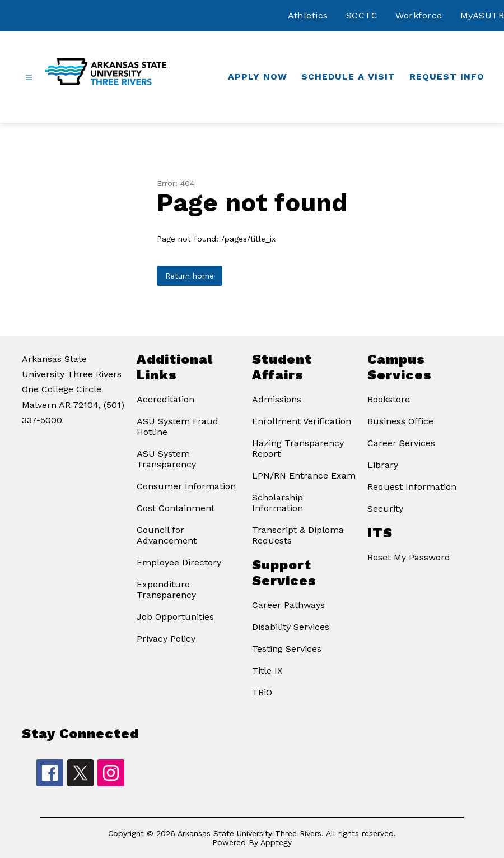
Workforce (419, 15)
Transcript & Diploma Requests (298, 535)
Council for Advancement (167, 535)
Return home (190, 276)
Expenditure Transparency (166, 590)
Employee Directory (179, 562)
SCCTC (362, 15)
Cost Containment (176, 508)
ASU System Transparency (166, 459)
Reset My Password (409, 557)
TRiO (262, 692)
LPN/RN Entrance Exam (304, 476)
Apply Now (258, 76)
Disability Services (291, 627)
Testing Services (287, 649)
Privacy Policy (166, 639)
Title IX (267, 671)
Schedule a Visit (348, 76)
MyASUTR (482, 15)
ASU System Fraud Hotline (178, 426)
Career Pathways (288, 605)
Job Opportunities (175, 617)
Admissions (277, 399)
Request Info (447, 76)
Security (385, 509)
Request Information (412, 487)
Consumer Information (186, 486)
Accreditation (165, 399)
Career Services (401, 443)
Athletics (308, 15)
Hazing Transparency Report (298, 448)
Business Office (400, 421)
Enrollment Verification (302, 421)
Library (383, 465)
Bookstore (389, 399)
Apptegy (276, 842)
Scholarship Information (277, 503)
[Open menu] (29, 78)
